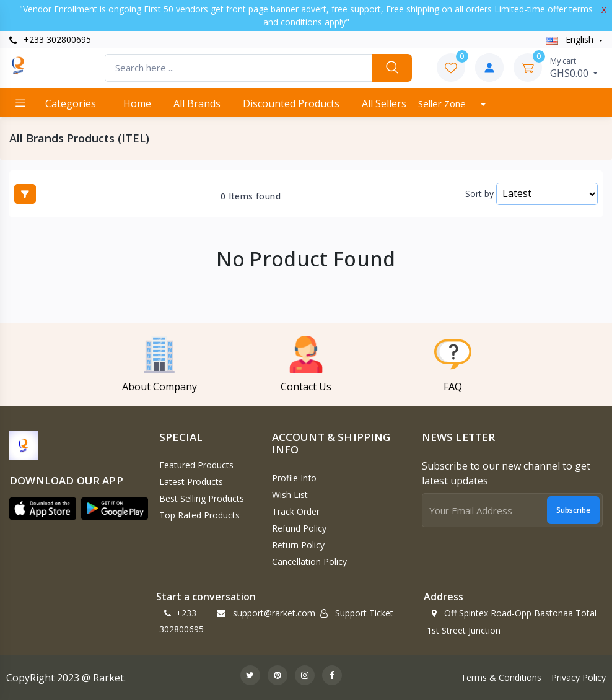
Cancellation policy (309, 562)
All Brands (197, 103)
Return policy (298, 545)
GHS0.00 (574, 68)
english (571, 39)
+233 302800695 (50, 39)
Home (137, 103)
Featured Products (196, 465)
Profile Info (294, 478)
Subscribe (573, 510)
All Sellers (384, 103)
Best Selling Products (202, 498)
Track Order (296, 511)
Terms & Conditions (501, 677)
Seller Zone (443, 103)
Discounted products (291, 103)
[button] (43, 509)
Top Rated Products (199, 515)
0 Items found (251, 196)
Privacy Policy (579, 677)
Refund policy (299, 528)
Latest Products (191, 482)
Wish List (290, 495)
